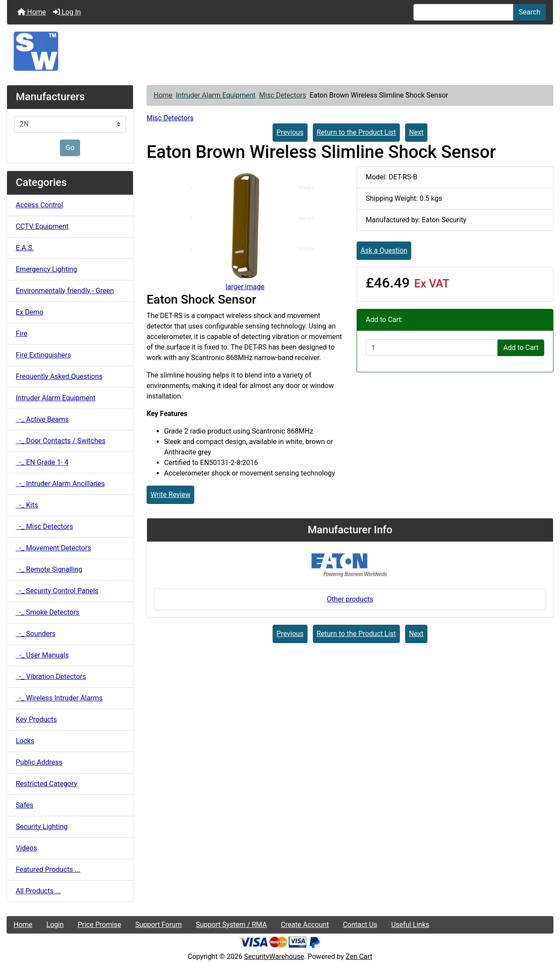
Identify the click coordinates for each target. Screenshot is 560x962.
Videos (26, 848)
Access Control (39, 205)
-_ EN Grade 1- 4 (42, 462)
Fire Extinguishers (43, 355)
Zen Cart (359, 957)
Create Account (305, 925)
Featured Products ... (48, 869)
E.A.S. (25, 248)
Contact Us (360, 925)
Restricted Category (46, 784)
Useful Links (410, 925)
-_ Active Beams (42, 419)
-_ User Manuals (42, 655)
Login (55, 925)
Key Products (36, 719)
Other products (350, 599)
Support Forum (159, 925)
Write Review (170, 495)
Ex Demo (30, 312)
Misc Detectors (282, 95)
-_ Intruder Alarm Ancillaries (60, 484)
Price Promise (100, 925)
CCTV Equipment (42, 226)
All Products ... (38, 891)
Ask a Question (384, 250)
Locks (25, 741)
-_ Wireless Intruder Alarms (59, 698)
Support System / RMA (231, 925)
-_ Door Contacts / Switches (61, 441)
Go (70, 148)
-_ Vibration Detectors (51, 677)
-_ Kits (27, 505)
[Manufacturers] (70, 124)
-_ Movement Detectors (53, 548)
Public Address (39, 762)
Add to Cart (521, 348)
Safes (24, 805)
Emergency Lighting (46, 269)
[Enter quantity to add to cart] (432, 348)
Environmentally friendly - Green (65, 291)
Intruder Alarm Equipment (216, 95)
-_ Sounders (36, 634)
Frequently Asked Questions (59, 376)
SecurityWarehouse (274, 957)
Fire (22, 334)
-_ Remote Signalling (49, 569)
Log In (67, 12)
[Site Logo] (280, 51)
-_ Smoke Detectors (48, 612)
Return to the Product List (356, 132)
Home (32, 12)
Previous (290, 132)
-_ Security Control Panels (57, 591)
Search (530, 12)
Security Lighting (42, 827)
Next (416, 132)
